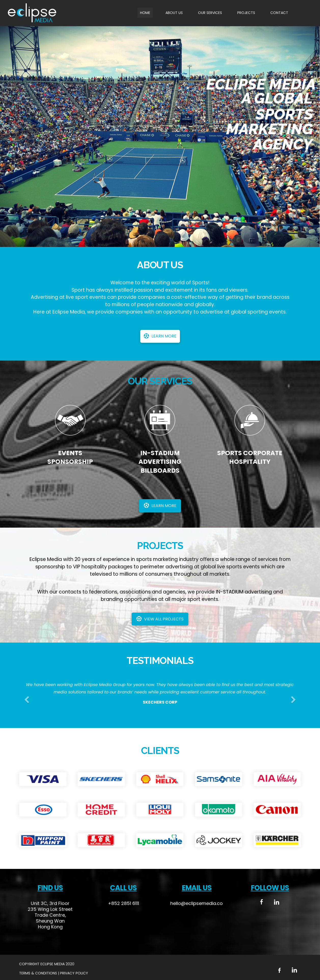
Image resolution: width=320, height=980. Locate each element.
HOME (145, 13)
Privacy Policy (74, 973)
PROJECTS (246, 13)
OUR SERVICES (210, 13)
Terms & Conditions (39, 973)
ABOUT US (174, 13)
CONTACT (279, 13)
